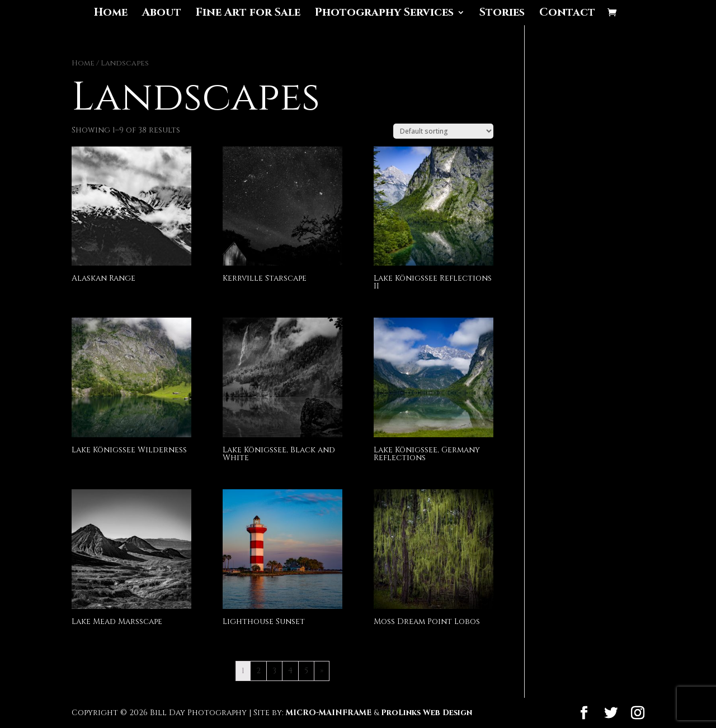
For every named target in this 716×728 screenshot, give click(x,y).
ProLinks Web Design (427, 713)
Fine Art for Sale (248, 14)
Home (111, 14)
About (162, 14)
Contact (567, 14)
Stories (502, 14)
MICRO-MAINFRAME (329, 713)
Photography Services (384, 14)
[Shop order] (443, 131)
